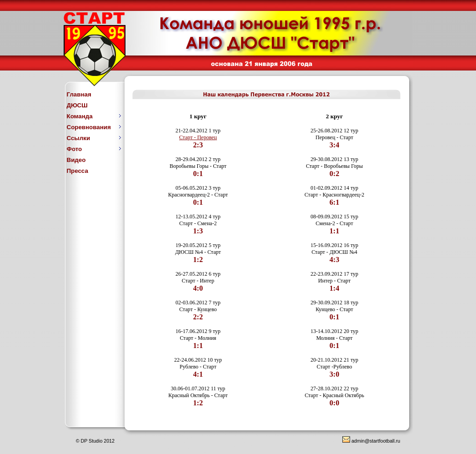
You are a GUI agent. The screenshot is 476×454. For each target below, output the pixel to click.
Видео (76, 160)
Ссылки (94, 138)
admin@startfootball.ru (371, 441)
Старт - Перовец (198, 137)
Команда (94, 116)
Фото (94, 149)
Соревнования (94, 127)
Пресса (78, 171)
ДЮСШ (77, 105)
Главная (79, 94)
